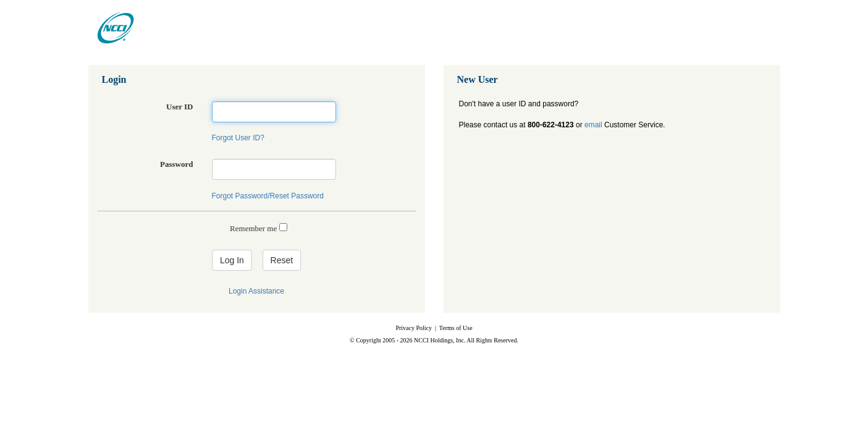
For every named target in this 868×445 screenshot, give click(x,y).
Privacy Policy (414, 328)
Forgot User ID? (238, 138)
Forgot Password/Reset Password (268, 196)
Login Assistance (256, 291)
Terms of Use (456, 328)
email (593, 125)
